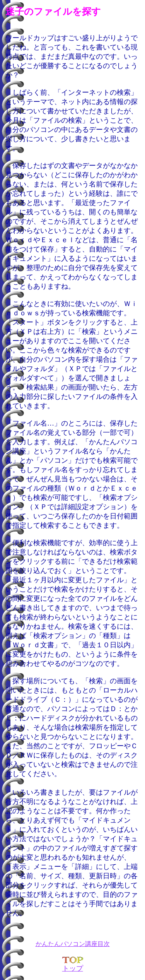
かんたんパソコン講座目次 (73, 944)
